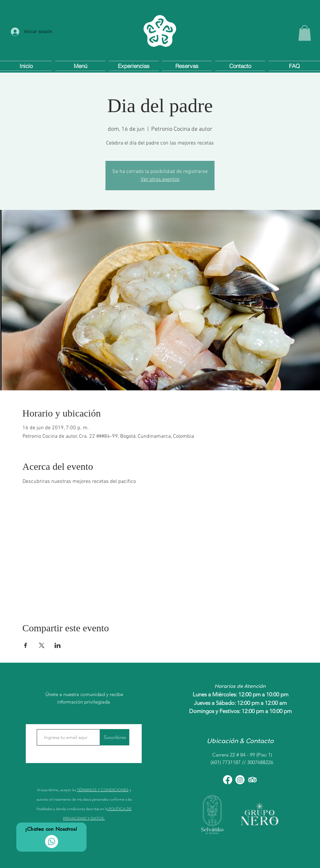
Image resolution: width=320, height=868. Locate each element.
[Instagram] (240, 780)
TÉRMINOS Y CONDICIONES (103, 790)
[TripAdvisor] (252, 780)
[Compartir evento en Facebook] (26, 645)
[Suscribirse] (115, 737)
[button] (305, 33)
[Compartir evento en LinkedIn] (58, 645)
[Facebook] (228, 780)
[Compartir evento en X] (42, 645)
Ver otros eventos (160, 179)
